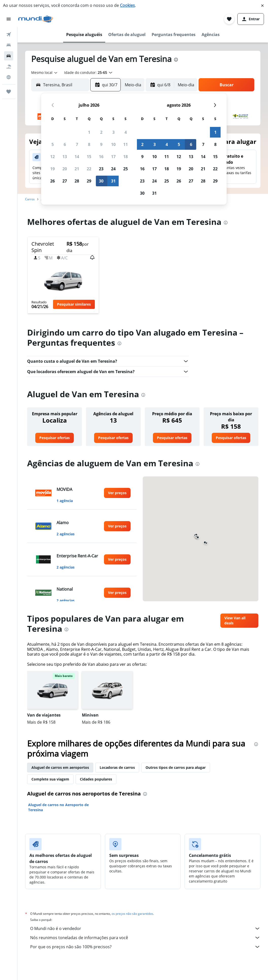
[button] (262, 6)
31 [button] (113, 181)
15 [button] (89, 157)
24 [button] (113, 169)
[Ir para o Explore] (9, 77)
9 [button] (101, 144)
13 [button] (65, 157)
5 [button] (53, 144)
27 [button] (65, 181)
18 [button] (126, 157)
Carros (30, 199)
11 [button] (126, 144)
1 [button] (89, 132)
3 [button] (113, 132)
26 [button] (52, 181)
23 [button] (101, 169)
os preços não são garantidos (132, 914)
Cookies (127, 5)
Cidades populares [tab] (96, 779)
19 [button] (52, 169)
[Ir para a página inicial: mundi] (36, 19)
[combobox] (45, 73)
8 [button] (89, 144)
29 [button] (89, 181)
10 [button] (113, 144)
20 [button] (65, 169)
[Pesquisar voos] (9, 35)
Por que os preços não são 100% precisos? (145, 947)
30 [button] (101, 181)
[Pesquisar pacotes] (9, 67)
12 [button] (52, 157)
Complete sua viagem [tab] (50, 779)
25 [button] (126, 169)
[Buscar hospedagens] (9, 45)
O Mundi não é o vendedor (145, 928)
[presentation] (176, 60)
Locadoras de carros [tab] (117, 767)
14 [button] (77, 157)
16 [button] (101, 157)
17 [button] (113, 157)
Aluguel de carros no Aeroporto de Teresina (58, 807)
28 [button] (77, 181)
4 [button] (126, 132)
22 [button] (89, 169)
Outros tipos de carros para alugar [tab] (176, 767)
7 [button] (77, 144)
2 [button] (101, 132)
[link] (55, 438)
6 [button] (65, 144)
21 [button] (77, 169)
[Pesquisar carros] (9, 56)
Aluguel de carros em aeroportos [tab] (60, 767)
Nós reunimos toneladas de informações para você (145, 938)
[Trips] (9, 92)
